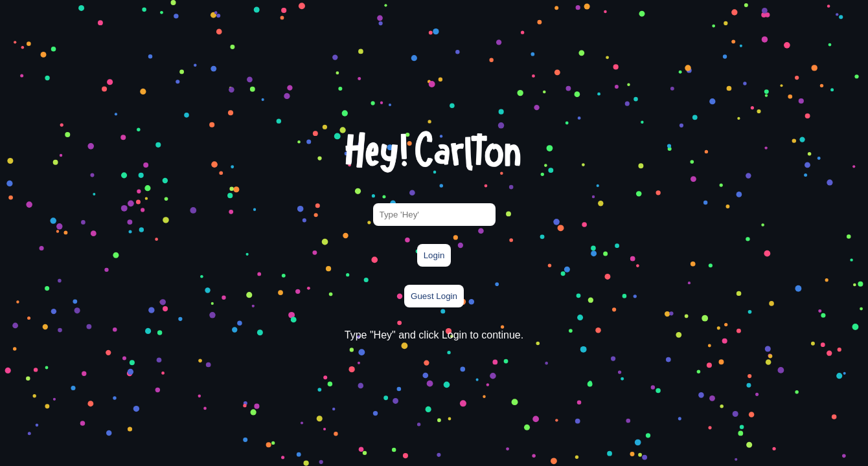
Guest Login (434, 296)
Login (434, 255)
